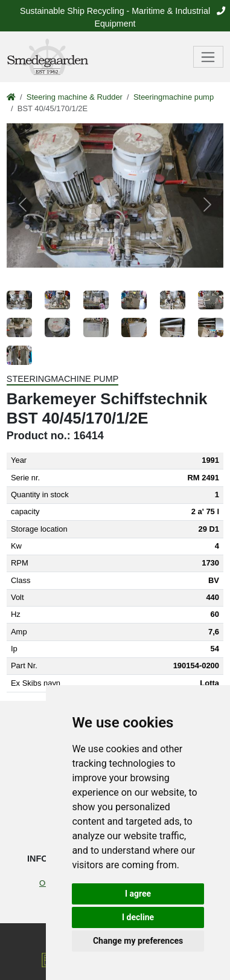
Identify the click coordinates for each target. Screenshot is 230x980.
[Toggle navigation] (209, 57)
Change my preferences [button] (138, 941)
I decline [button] (138, 917)
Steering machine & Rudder (75, 97)
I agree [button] (138, 894)
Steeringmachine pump (174, 97)
